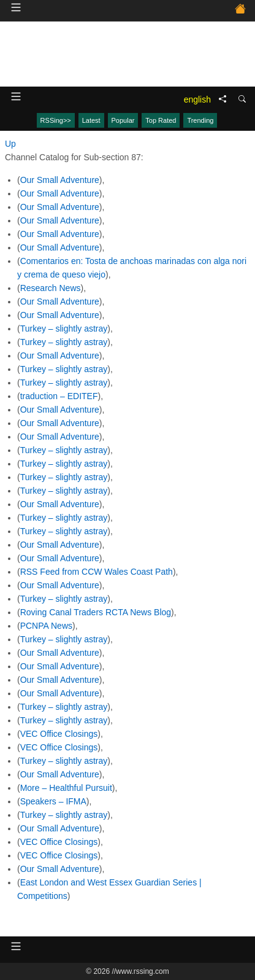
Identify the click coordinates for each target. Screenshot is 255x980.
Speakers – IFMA (53, 801)
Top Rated (161, 120)
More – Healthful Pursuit (66, 788)
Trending (200, 120)
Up (10, 144)
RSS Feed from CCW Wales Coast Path (97, 572)
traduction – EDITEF (59, 396)
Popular (123, 120)
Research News (51, 288)
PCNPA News (46, 626)
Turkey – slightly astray (64, 329)
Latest (91, 120)
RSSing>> (56, 120)
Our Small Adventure (60, 180)
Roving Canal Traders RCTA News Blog (96, 612)
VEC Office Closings (59, 734)
